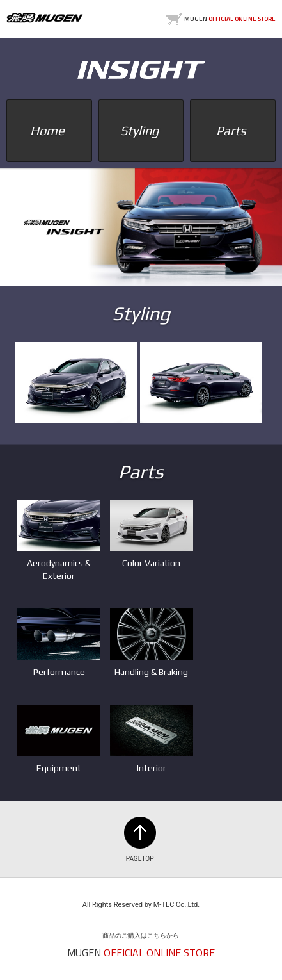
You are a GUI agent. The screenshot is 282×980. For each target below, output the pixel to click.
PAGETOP (140, 833)
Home (49, 130)
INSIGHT (141, 70)
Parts (233, 130)
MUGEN (45, 18)
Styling (141, 130)
